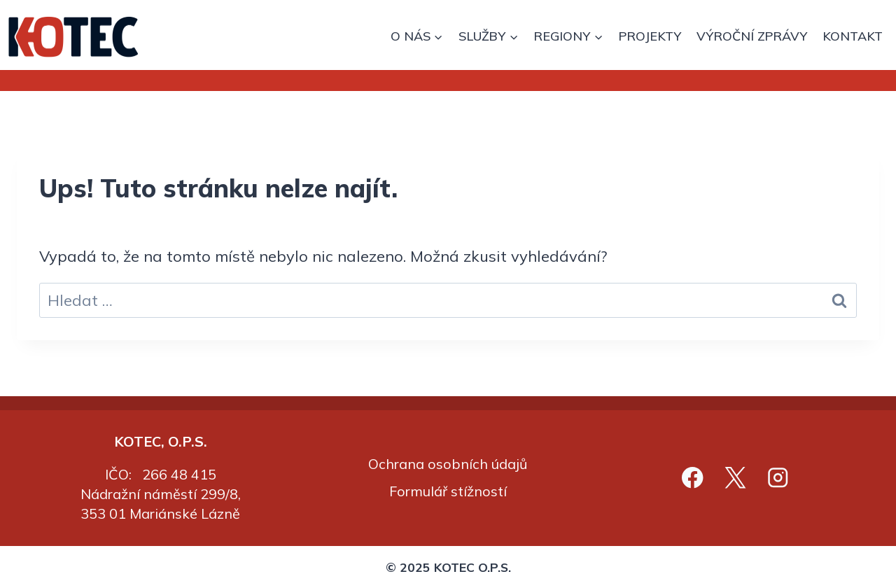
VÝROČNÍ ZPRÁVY (752, 36)
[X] (735, 478)
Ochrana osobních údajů (448, 464)
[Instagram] (778, 478)
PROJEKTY (650, 36)
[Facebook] (693, 478)
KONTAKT (853, 36)
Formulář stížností (448, 491)
